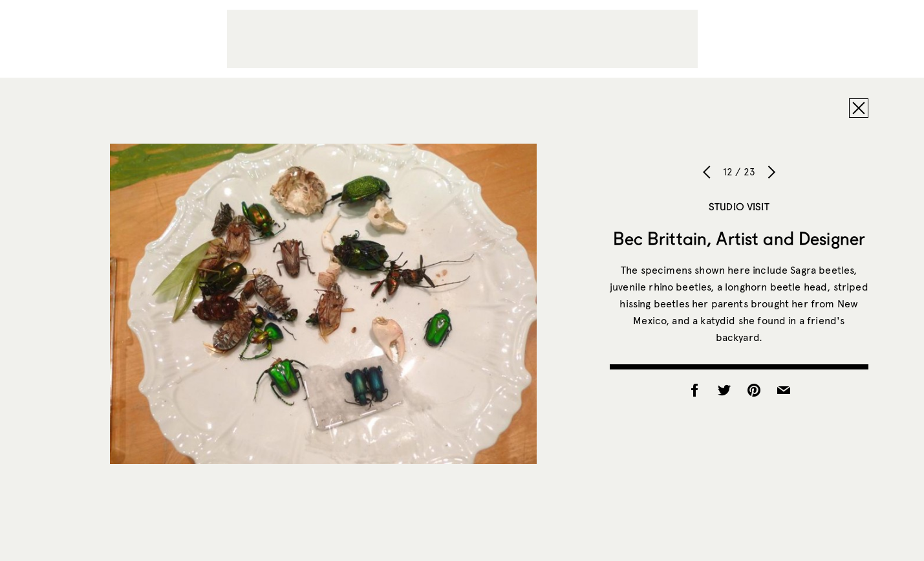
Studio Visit (739, 206)
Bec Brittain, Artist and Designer (739, 238)
